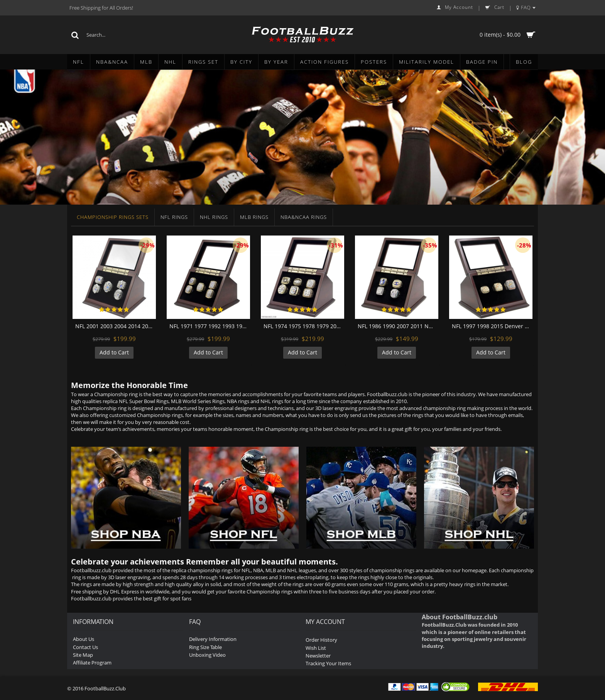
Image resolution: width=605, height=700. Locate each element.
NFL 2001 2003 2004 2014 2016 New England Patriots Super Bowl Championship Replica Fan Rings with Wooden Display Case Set (116, 326)
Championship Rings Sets (113, 217)
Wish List (316, 648)
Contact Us (85, 647)
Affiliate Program (92, 663)
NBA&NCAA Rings (304, 217)
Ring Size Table (205, 647)
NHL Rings (214, 217)
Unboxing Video (207, 655)
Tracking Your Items (328, 663)
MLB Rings (254, 217)
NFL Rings (174, 217)
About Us (84, 639)
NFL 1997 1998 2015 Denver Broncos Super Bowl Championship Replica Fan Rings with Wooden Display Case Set (492, 326)
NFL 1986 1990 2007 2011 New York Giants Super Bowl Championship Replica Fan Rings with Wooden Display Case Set (398, 326)
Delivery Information (213, 639)
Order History (321, 640)
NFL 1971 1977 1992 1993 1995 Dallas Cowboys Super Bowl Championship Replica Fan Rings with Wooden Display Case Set (210, 326)
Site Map (83, 655)
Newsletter (318, 656)
